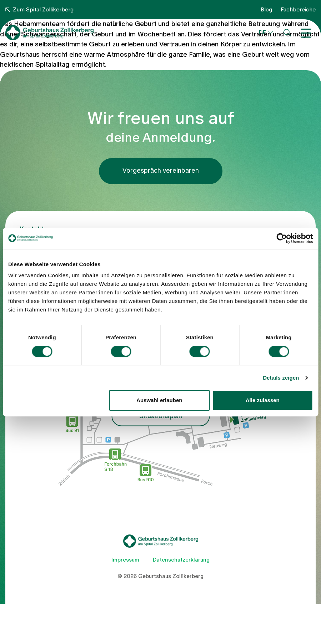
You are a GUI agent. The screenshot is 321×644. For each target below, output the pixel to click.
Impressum (125, 560)
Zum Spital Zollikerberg (39, 10)
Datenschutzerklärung (181, 560)
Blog (266, 10)
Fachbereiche (298, 10)
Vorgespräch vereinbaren (161, 171)
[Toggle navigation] (308, 33)
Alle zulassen (263, 400)
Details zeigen (281, 378)
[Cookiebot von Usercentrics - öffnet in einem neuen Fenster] (282, 238)
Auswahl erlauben (159, 400)
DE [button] (262, 32)
